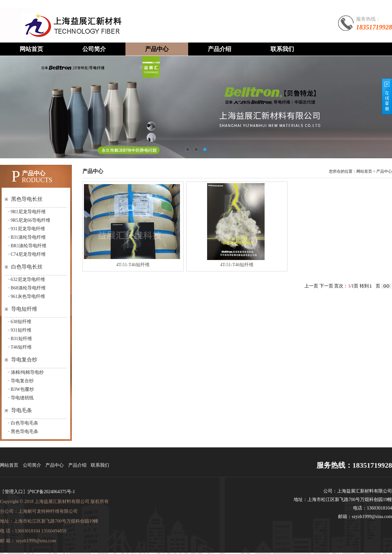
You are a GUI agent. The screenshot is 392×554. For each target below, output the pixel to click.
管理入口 (14, 492)
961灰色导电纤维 (28, 296)
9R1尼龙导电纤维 (28, 212)
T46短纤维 (21, 347)
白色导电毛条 (24, 423)
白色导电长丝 (27, 267)
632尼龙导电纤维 (28, 279)
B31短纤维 (21, 339)
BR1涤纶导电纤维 (29, 246)
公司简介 (94, 49)
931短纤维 (21, 330)
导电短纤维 (24, 309)
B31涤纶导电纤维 (28, 237)
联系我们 (282, 49)
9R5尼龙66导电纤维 (31, 220)
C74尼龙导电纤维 (28, 254)
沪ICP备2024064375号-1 (51, 492)
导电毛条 (22, 410)
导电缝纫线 (22, 398)
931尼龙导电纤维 (28, 229)
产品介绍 (220, 49)
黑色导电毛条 (24, 432)
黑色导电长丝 (27, 199)
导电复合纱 (24, 360)
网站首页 (31, 49)
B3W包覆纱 (23, 389)
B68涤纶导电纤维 (28, 288)
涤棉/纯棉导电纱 (27, 372)
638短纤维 (21, 322)
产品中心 (157, 49)
